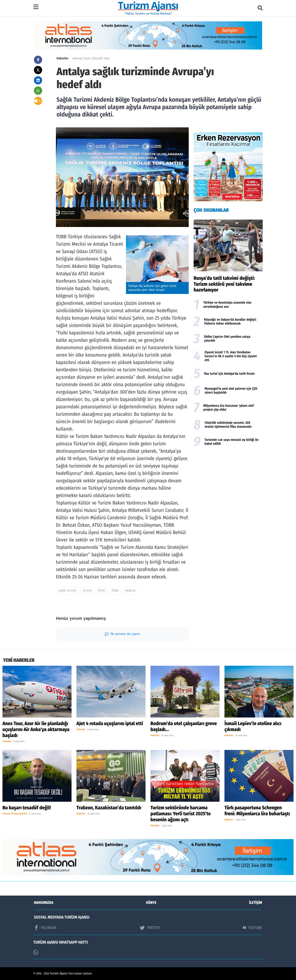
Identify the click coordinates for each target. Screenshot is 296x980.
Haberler (62, 58)
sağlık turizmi (67, 591)
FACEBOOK (45, 928)
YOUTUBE (252, 928)
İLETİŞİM (256, 903)
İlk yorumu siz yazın (122, 634)
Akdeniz (130, 591)
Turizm (87, 591)
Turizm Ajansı (59, 974)
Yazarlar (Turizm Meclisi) (15, 814)
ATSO (102, 591)
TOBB (115, 591)
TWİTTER (150, 928)
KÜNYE (151, 903)
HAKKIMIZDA (44, 903)
